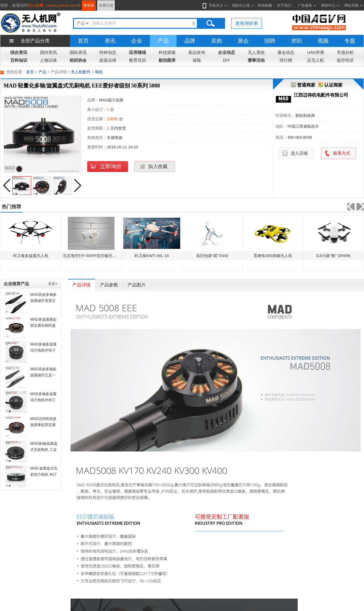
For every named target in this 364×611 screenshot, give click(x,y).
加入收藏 (158, 166)
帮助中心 (328, 5)
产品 (163, 41)
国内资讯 (48, 52)
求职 (296, 41)
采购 (217, 41)
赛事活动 (256, 60)
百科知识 (19, 60)
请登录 (89, 5)
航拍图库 (167, 60)
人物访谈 (48, 60)
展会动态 (286, 52)
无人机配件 (81, 72)
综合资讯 (19, 52)
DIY (226, 60)
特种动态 (108, 52)
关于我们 (284, 5)
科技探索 (167, 52)
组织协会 (78, 60)
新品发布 (197, 52)
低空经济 (345, 60)
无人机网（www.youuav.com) (54, 5)
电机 (99, 72)
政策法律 (108, 60)
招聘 (270, 41)
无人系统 (256, 52)
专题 (350, 41)
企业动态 (227, 52)
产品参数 (109, 285)
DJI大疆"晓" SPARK (333, 256)
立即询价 (111, 167)
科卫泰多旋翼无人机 (31, 256)
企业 (137, 41)
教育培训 (137, 60)
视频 (323, 41)
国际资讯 (78, 52)
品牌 (190, 41)
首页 (83, 41)
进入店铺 (299, 153)
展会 (243, 41)
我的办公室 (241, 5)
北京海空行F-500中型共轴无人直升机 (95, 256)
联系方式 (342, 153)
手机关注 (215, 5)
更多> (53, 284)
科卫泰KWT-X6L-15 (152, 256)
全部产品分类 (35, 41)
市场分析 (345, 52)
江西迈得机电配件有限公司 (321, 95)
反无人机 (316, 60)
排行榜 (286, 60)
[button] (78, 186)
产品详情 (81, 285)
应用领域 (137, 52)
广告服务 (305, 5)
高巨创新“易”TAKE (212, 256)
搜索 (210, 23)
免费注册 (106, 5)
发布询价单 (247, 23)
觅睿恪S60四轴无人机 (273, 256)
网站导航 (352, 5)
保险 (197, 60)
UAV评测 (316, 52)
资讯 (110, 41)
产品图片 (137, 285)
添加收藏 (265, 5)
